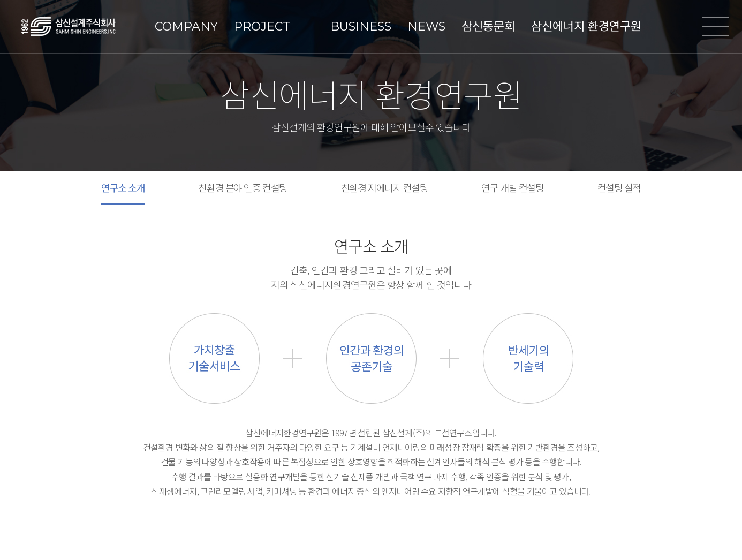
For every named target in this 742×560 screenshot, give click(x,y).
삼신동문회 (488, 27)
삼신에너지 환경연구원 (586, 27)
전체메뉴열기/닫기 (715, 27)
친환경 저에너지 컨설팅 (385, 187)
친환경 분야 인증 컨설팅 (243, 187)
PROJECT (262, 27)
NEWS (426, 27)
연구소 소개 (123, 187)
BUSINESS (361, 27)
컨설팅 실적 (619, 187)
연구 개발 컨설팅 (512, 187)
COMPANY (186, 27)
